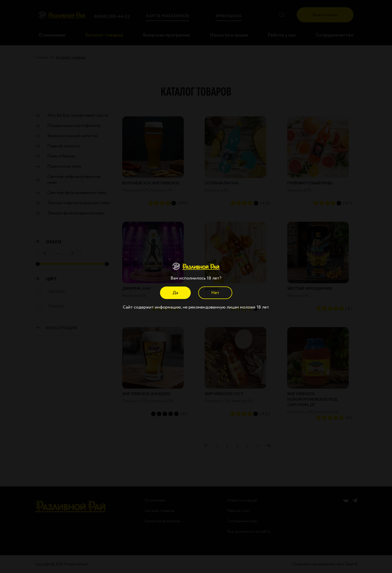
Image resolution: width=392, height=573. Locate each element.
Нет (215, 293)
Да (175, 293)
